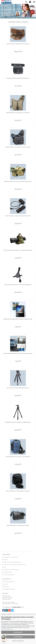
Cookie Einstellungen (9, 575)
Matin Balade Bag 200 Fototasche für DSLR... (18, 525)
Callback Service (8, 572)
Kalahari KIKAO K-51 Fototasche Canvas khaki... (18, 113)
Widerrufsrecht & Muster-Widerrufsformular (15, 565)
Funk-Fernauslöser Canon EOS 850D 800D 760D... (18, 216)
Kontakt (5, 560)
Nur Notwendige (18, 637)
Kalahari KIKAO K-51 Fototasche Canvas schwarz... (18, 147)
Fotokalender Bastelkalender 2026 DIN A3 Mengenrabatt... (18, 319)
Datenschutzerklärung (7, 629)
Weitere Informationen (18, 641)
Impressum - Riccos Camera (11, 557)
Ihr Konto (6, 584)
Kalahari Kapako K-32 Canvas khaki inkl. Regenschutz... (18, 181)
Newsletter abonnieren (9, 589)
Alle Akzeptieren (18, 632)
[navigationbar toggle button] (34, 2)
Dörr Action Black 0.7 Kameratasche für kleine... (18, 491)
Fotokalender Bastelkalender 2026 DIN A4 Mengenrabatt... (18, 353)
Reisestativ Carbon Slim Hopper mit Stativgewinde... (18, 422)
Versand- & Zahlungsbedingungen (12, 562)
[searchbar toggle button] (26, 2)
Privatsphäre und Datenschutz (11, 570)
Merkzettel (6, 587)
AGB (5, 567)
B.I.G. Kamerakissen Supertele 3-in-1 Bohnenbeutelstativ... (18, 250)
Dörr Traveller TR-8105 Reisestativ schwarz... (18, 388)
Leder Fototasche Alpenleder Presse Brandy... (18, 44)
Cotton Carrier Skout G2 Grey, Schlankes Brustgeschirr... (18, 285)
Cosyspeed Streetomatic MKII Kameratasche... (18, 78)
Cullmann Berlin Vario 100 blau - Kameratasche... (18, 457)
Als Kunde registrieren (9, 582)
